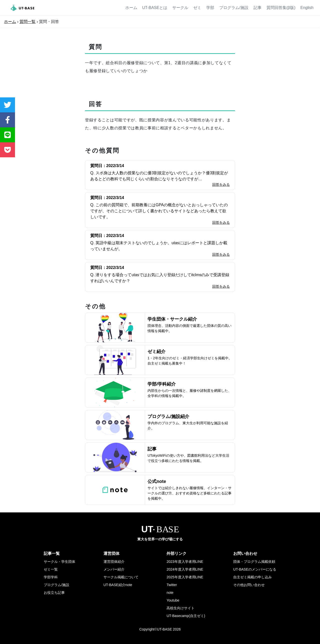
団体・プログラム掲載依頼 (254, 562)
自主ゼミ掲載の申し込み (252, 577)
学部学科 (51, 577)
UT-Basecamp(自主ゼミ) (186, 616)
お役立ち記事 (54, 593)
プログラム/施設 (234, 8)
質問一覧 (27, 22)
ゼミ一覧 (51, 569)
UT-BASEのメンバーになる (255, 569)
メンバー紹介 (114, 569)
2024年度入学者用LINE (185, 569)
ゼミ (197, 8)
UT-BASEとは (155, 8)
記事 (257, 8)
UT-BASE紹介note (118, 585)
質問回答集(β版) (281, 8)
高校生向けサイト (180, 608)
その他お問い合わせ (249, 585)
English (307, 8)
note (170, 593)
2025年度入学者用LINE (185, 577)
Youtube (173, 600)
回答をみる (221, 185)
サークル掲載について (121, 577)
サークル (180, 8)
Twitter (172, 585)
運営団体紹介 (114, 562)
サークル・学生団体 (59, 562)
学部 (210, 8)
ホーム (131, 8)
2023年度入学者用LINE (185, 562)
